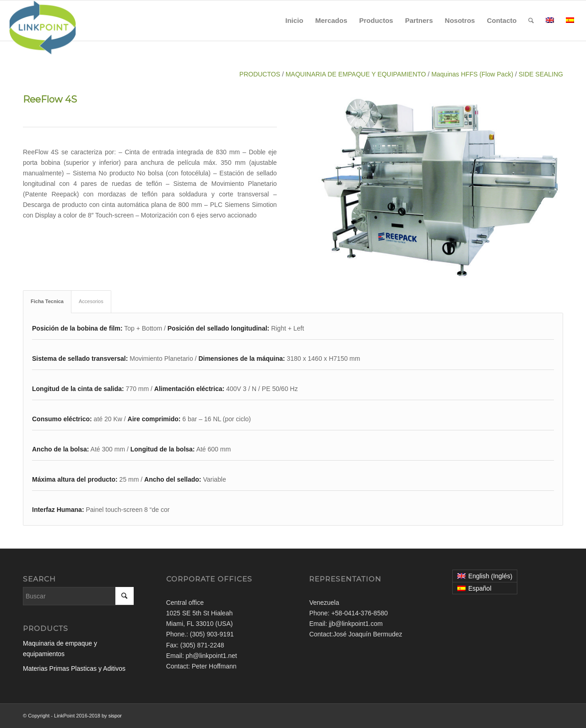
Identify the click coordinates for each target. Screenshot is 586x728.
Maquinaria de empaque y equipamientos (60, 649)
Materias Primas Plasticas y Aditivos (74, 668)
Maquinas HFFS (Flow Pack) (472, 74)
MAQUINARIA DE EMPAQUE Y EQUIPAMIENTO (356, 74)
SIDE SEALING (541, 74)
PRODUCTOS (260, 74)
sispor (115, 716)
